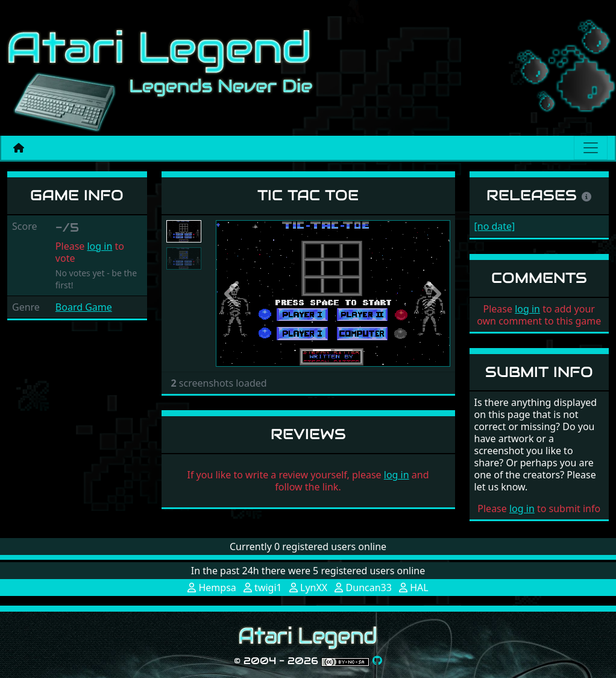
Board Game (84, 307)
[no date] (495, 226)
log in (99, 246)
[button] (233, 294)
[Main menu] (591, 148)
